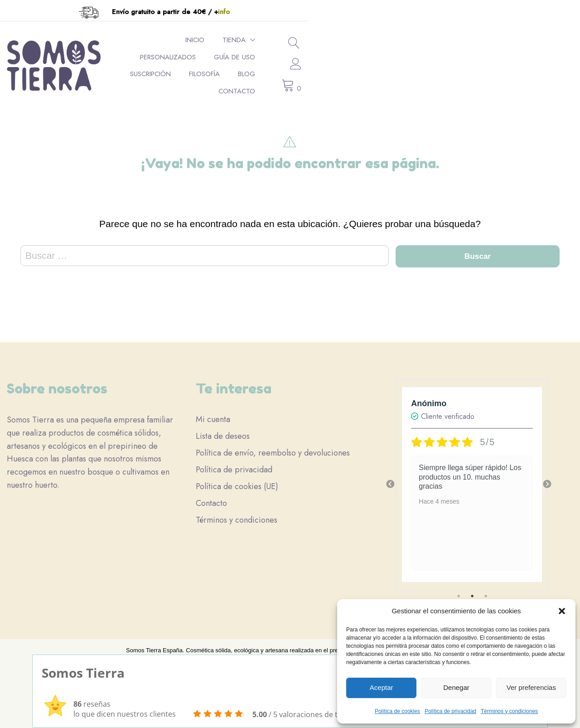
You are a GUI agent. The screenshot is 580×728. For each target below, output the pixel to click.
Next (547, 478)
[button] (562, 611)
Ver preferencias (531, 687)
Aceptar (382, 687)
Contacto (478, 68)
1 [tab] (459, 590)
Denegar (456, 687)
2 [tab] (472, 590)
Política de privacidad (450, 711)
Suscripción (392, 52)
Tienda (199, 52)
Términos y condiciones (509, 711)
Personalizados (266, 52)
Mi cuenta (213, 413)
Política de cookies (397, 711)
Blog (488, 52)
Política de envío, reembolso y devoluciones (273, 447)
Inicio (160, 52)
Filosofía (446, 52)
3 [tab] (486, 590)
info (360, 12)
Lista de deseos (223, 430)
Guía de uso (333, 52)
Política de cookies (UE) (237, 480)
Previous (390, 478)
